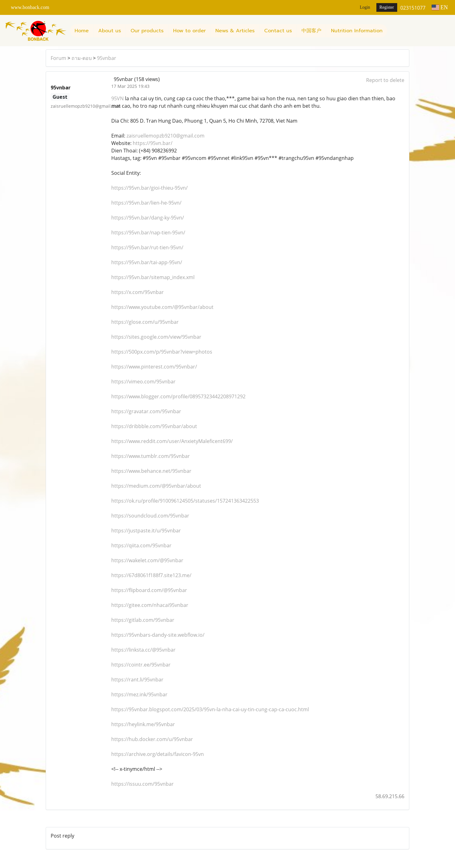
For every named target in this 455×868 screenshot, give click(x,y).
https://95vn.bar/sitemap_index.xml (153, 277)
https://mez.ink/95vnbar (139, 694)
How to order (189, 31)
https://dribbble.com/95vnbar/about (154, 426)
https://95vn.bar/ (153, 143)
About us (110, 31)
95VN (117, 98)
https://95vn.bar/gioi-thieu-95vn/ (149, 188)
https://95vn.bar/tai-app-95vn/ (147, 262)
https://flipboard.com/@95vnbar (149, 590)
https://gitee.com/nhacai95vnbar (150, 605)
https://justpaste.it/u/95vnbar (146, 531)
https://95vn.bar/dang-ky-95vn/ (148, 218)
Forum (58, 58)
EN (440, 7)
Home (82, 31)
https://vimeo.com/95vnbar (143, 382)
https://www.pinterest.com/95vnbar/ (154, 367)
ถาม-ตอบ (82, 58)
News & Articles (235, 31)
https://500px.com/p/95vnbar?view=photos (162, 352)
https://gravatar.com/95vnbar (146, 411)
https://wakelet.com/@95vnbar (147, 560)
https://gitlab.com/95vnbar (143, 620)
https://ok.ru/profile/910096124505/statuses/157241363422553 (185, 501)
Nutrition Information (357, 31)
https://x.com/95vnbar (138, 292)
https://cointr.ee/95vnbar (141, 665)
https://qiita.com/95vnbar (141, 545)
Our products (147, 31)
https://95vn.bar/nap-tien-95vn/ (148, 233)
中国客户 (311, 31)
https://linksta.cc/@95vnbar (143, 650)
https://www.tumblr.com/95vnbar (151, 456)
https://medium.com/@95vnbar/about (156, 486)
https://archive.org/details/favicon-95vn (158, 754)
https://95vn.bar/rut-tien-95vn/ (147, 247)
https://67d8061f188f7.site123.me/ (151, 575)
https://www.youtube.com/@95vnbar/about (162, 307)
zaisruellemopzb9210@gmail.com (165, 136)
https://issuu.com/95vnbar (142, 784)
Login (365, 7)
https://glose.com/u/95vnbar (145, 322)
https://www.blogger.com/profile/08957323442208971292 (178, 396)
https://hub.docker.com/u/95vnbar (152, 739)
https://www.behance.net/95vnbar (151, 471)
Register (387, 7)
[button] (393, 31)
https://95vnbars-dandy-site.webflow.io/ (158, 635)
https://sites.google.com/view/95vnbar (156, 337)
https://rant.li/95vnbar (137, 680)
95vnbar (107, 58)
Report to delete (385, 80)
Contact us (278, 31)
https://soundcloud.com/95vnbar (150, 516)
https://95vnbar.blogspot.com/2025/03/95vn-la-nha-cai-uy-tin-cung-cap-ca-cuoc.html (210, 709)
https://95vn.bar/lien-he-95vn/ (146, 203)
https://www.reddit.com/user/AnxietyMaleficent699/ (172, 441)
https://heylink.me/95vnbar (143, 724)
